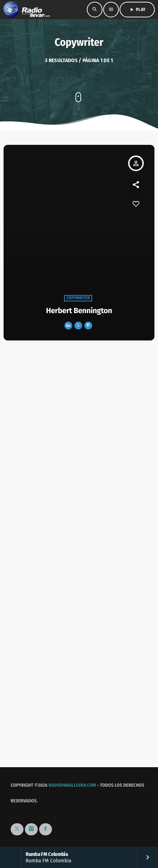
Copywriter (78, 298)
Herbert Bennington (79, 311)
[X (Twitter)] (17, 829)
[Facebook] (46, 829)
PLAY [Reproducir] (137, 10)
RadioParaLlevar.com (72, 785)
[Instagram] (31, 829)
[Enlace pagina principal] (27, 10)
